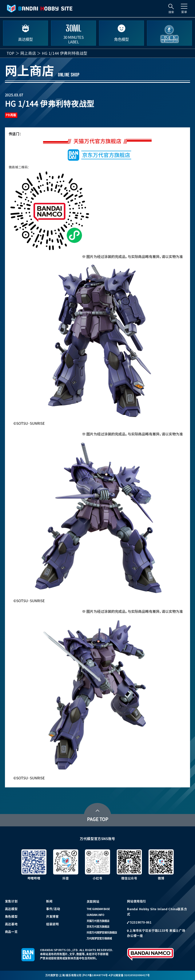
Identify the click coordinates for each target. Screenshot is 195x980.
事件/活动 (53, 909)
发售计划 (11, 901)
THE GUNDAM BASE (98, 909)
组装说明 (52, 924)
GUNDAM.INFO (95, 915)
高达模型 (11, 909)
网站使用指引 (137, 901)
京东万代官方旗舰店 (98, 927)
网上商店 (28, 53)
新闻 (49, 901)
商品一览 (11, 932)
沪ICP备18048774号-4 (96, 975)
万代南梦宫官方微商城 (99, 938)
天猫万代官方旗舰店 (98, 921)
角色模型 (11, 916)
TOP (11, 53)
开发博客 (52, 916)
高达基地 (11, 924)
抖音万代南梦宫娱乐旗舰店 (102, 932)
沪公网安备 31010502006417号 (130, 975)
